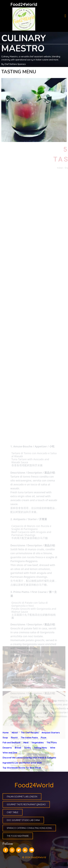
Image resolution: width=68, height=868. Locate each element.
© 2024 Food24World (34, 857)
